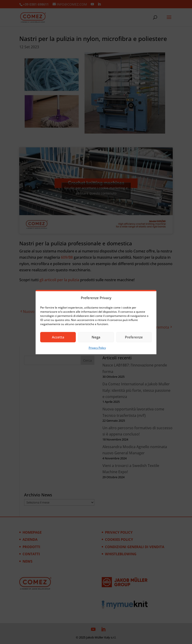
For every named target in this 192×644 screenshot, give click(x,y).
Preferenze (134, 337)
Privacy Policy (97, 348)
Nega (96, 337)
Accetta (58, 337)
